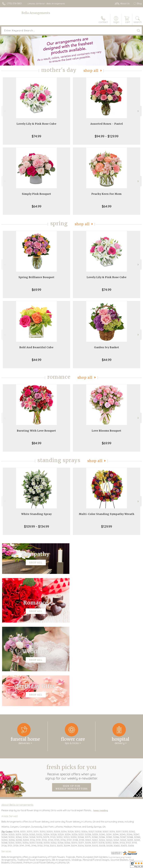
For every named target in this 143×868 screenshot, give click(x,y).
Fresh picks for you (72, 689)
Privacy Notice (117, 865)
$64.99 (37, 206)
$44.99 (37, 360)
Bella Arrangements (36, 13)
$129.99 (107, 526)
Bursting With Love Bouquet (36, 431)
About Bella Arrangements (17, 721)
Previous (4, 111)
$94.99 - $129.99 (107, 136)
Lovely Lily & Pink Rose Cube (37, 124)
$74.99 (36, 136)
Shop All (91, 71)
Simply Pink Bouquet (37, 194)
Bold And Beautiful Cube (36, 347)
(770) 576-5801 (14, 3)
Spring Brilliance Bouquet (37, 277)
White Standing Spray (36, 514)
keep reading (101, 727)
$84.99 (37, 443)
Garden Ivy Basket (107, 347)
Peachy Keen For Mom (107, 194)
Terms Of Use (101, 865)
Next (139, 111)
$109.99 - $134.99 (37, 526)
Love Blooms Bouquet (107, 431)
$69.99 (36, 290)
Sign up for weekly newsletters (72, 704)
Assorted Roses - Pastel (107, 124)
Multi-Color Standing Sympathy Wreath (107, 514)
